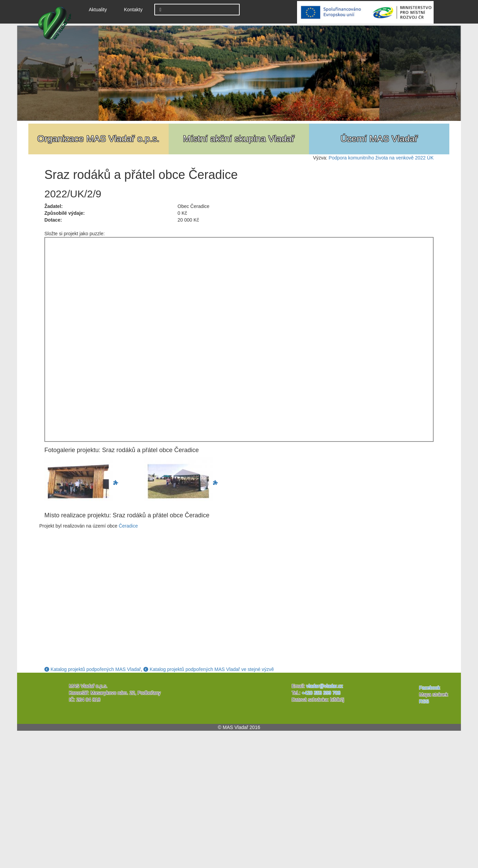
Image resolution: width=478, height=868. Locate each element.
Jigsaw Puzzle (239, 339)
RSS (424, 701)
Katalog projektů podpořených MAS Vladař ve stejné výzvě (209, 669)
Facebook (430, 688)
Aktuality (100, 9)
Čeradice (128, 526)
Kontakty (133, 10)
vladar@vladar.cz (325, 686)
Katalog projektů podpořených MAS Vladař (93, 669)
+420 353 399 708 (321, 693)
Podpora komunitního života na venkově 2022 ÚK (381, 158)
